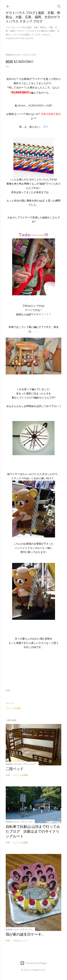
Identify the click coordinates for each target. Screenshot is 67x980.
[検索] (59, 6)
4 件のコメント (20, 941)
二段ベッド (15, 769)
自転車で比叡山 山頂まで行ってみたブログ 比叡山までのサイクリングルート (33, 831)
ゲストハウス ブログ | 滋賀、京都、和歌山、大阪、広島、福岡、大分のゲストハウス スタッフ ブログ (33, 17)
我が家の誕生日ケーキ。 (25, 934)
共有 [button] (8, 690)
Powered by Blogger (34, 963)
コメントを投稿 (13, 708)
